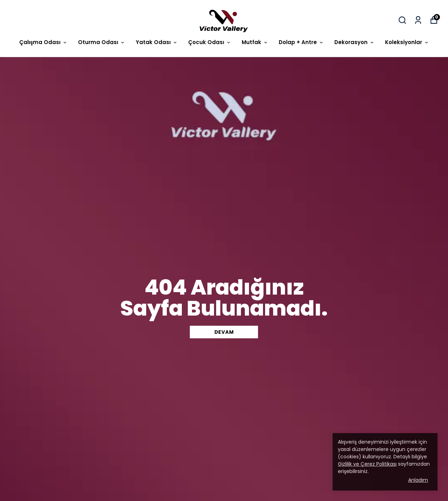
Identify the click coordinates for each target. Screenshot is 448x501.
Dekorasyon (354, 42)
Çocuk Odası (210, 42)
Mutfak (255, 42)
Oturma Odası (102, 42)
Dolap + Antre (301, 42)
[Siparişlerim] (418, 20)
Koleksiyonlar (407, 42)
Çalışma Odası (43, 42)
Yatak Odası (157, 42)
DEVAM (224, 332)
